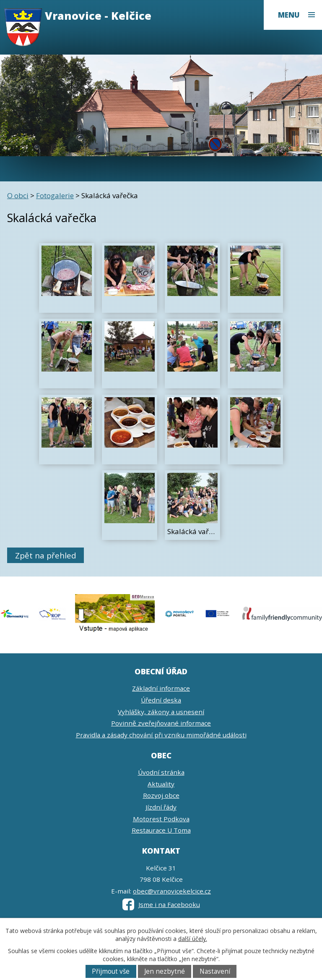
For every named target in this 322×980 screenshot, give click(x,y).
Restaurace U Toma (161, 830)
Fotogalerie (55, 195)
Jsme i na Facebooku (161, 904)
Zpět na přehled (46, 555)
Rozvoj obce (161, 795)
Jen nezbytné (165, 971)
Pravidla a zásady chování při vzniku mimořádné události (161, 735)
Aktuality (161, 784)
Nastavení (215, 971)
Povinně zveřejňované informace (161, 723)
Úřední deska (161, 700)
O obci (18, 195)
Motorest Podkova (161, 819)
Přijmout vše (111, 971)
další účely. (193, 939)
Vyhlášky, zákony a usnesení (161, 712)
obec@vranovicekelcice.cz (172, 891)
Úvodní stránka (161, 772)
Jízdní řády (161, 807)
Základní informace (161, 688)
